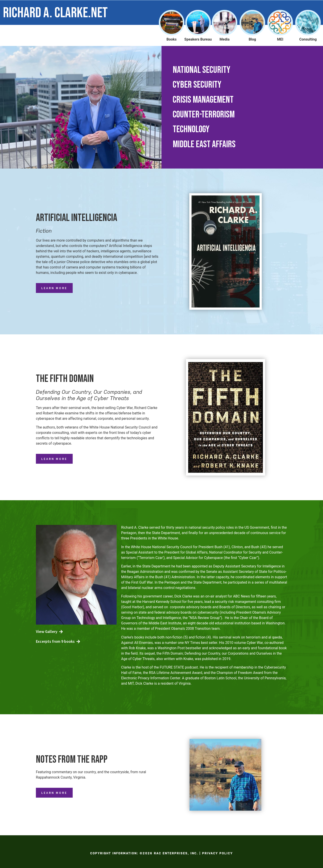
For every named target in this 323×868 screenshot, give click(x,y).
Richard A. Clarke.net (55, 13)
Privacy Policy (217, 853)
